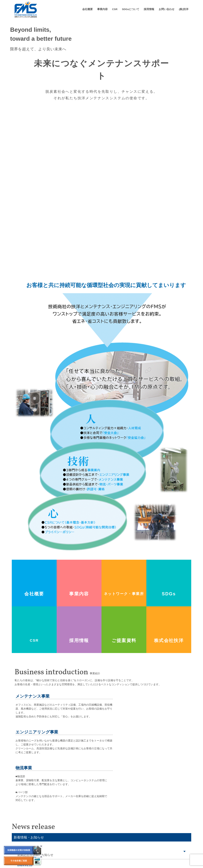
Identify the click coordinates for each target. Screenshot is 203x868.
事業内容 (102, 9)
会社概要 (87, 9)
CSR (115, 9)
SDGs (150, 814)
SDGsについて (131, 9)
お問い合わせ (167, 9)
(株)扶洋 (184, 9)
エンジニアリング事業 (129, 844)
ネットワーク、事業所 (90, 839)
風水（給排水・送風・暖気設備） (136, 833)
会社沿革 (82, 833)
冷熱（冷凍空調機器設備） (132, 839)
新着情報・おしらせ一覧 (166, 780)
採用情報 (149, 9)
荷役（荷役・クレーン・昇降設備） (137, 828)
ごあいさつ (84, 822)
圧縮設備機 (123, 822)
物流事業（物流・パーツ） (132, 850)
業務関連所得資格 (88, 844)
